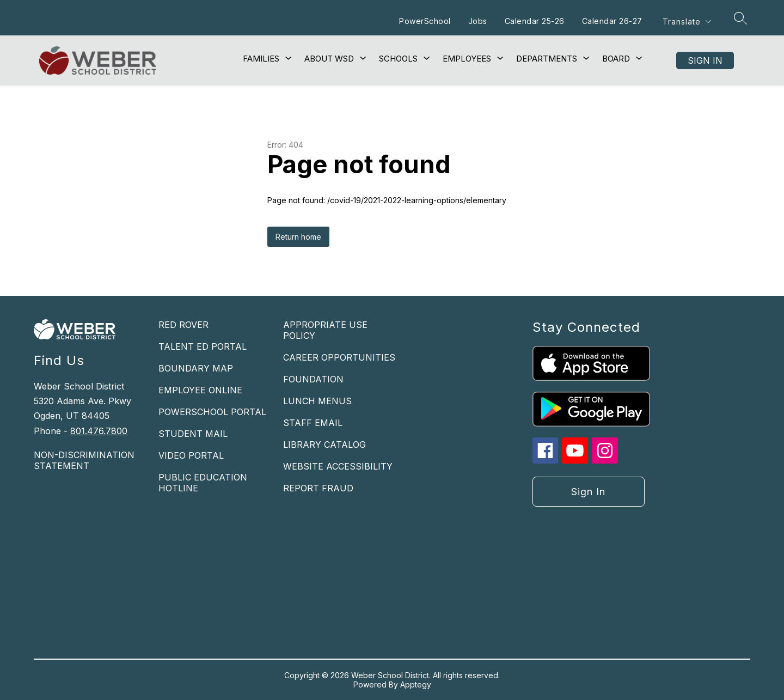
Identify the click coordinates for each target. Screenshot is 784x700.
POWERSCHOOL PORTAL (212, 412)
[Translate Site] (687, 22)
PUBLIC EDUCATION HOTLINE (203, 483)
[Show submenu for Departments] (547, 59)
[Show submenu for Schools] (398, 59)
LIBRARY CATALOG (324, 445)
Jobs (477, 21)
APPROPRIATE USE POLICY (325, 330)
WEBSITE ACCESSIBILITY (338, 466)
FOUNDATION (313, 379)
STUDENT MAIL (193, 434)
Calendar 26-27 (611, 21)
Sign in (705, 60)
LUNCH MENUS (317, 401)
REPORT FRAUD (318, 488)
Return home (298, 237)
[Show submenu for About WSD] (329, 59)
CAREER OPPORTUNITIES (339, 357)
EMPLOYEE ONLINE (200, 390)
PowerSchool (424, 21)
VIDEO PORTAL (191, 455)
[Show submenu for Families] (261, 59)
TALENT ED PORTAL (203, 346)
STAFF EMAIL (313, 423)
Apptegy (416, 684)
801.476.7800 (99, 431)
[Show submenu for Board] (616, 59)
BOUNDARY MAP (196, 368)
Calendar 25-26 (534, 21)
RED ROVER (183, 325)
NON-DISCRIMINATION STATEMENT (84, 460)
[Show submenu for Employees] (467, 59)
